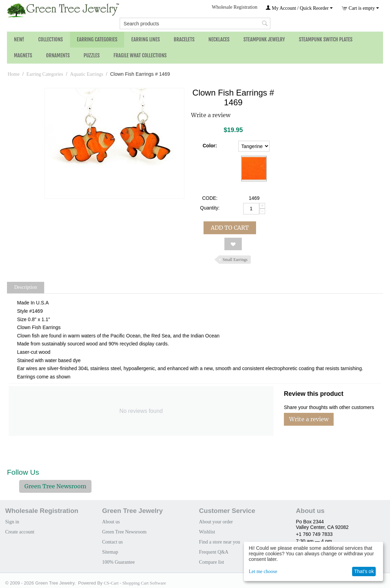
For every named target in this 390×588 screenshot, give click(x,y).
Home (14, 74)
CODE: (210, 198)
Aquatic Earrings (86, 74)
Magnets (23, 55)
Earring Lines (145, 39)
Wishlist (207, 532)
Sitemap (110, 552)
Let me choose (263, 571)
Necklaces (219, 39)
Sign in (12, 522)
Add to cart (230, 228)
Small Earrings (235, 260)
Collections (51, 39)
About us (111, 522)
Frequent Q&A (214, 552)
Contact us (113, 542)
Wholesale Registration (235, 7)
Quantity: (210, 208)
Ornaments (58, 55)
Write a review (211, 115)
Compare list (212, 562)
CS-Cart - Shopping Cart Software (135, 583)
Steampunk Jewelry (264, 39)
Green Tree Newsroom (55, 486)
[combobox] (195, 23)
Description (26, 287)
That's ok (364, 571)
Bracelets (184, 39)
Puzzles (91, 55)
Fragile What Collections (140, 55)
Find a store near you (220, 542)
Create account (20, 532)
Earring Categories (97, 39)
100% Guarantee (119, 562)
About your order (216, 522)
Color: (210, 146)
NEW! (19, 39)
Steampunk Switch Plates (326, 39)
